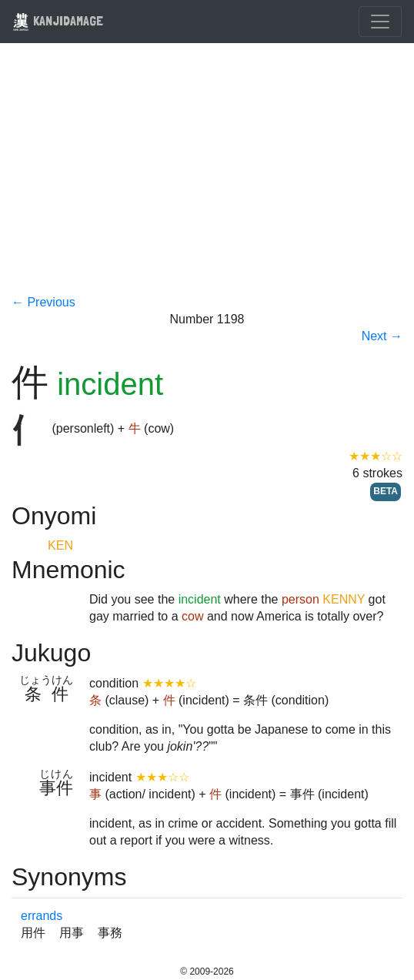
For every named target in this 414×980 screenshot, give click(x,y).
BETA (386, 491)
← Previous (43, 302)
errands (42, 916)
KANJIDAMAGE (58, 20)
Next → (382, 336)
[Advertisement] (207, 179)
